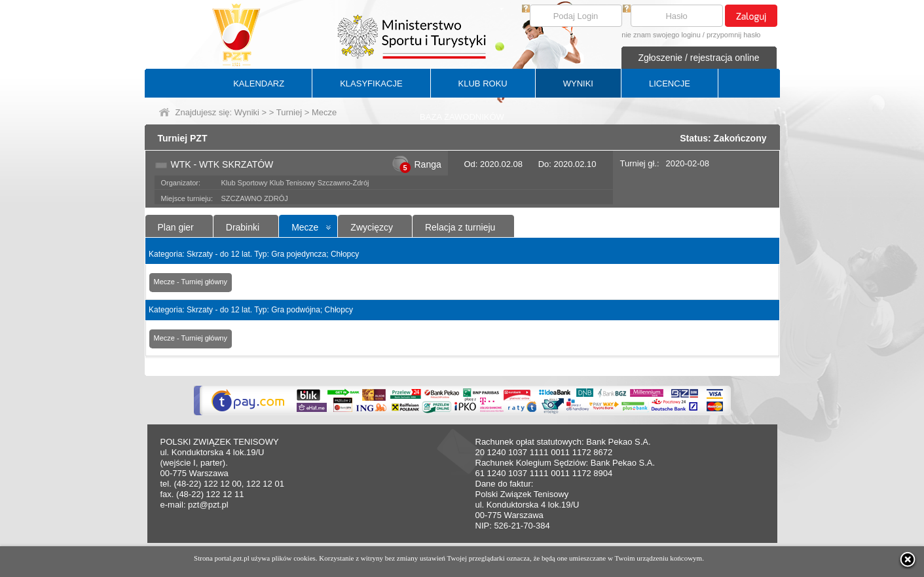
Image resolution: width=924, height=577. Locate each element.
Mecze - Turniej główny (191, 282)
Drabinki (243, 227)
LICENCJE (670, 84)
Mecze (305, 227)
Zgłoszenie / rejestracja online (698, 58)
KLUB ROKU (483, 84)
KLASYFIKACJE (371, 84)
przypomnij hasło (734, 35)
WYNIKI (578, 84)
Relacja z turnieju (460, 227)
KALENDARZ (259, 84)
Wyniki (247, 112)
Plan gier (176, 227)
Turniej (289, 112)
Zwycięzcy (372, 227)
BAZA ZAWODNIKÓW (462, 117)
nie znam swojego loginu (661, 35)
